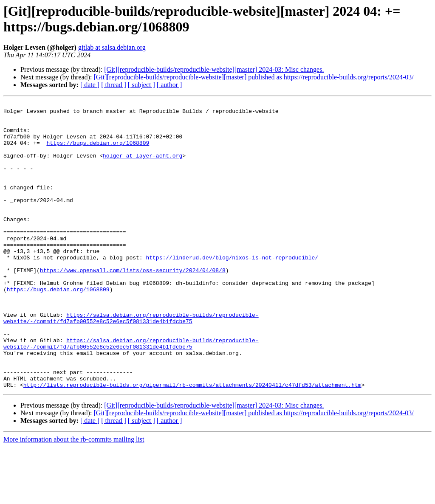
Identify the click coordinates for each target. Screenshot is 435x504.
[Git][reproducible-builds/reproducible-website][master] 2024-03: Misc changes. (214, 69)
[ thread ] (114, 85)
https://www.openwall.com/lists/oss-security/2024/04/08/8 (133, 304)
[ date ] (90, 85)
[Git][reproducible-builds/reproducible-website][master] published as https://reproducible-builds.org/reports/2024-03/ (253, 77)
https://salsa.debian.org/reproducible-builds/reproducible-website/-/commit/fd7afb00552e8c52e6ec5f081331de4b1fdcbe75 (131, 362)
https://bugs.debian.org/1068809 (98, 152)
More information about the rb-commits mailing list (74, 497)
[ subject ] (141, 85)
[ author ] (169, 85)
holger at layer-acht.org (143, 167)
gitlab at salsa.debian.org (112, 47)
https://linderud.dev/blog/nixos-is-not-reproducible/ (232, 289)
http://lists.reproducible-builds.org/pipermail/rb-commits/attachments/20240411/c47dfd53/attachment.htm (192, 442)
